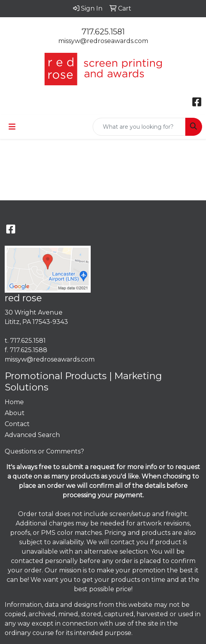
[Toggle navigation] (12, 127)
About (15, 413)
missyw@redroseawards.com (103, 41)
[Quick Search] (139, 127)
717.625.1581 (103, 32)
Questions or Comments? (44, 451)
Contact (17, 424)
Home (14, 402)
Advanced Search (32, 435)
